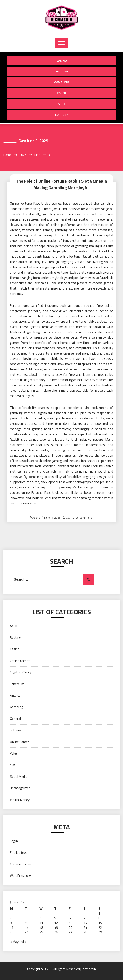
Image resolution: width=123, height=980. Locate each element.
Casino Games (20, 661)
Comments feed (22, 864)
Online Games (20, 742)
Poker (61, 93)
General (15, 719)
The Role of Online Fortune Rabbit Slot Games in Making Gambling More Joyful (61, 184)
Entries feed (19, 853)
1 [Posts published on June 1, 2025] (99, 913)
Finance (15, 695)
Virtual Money (20, 800)
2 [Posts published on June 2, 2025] (11, 918)
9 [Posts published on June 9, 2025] (11, 923)
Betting (62, 71)
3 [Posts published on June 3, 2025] (26, 918)
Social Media (19, 777)
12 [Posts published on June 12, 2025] (56, 923)
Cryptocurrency (20, 672)
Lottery (62, 115)
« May (14, 942)
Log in (14, 841)
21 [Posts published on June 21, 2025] (85, 928)
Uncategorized (20, 788)
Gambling (62, 82)
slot (62, 104)
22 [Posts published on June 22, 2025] (100, 928)
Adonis (36, 518)
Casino (62, 60)
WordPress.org (20, 876)
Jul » (23, 942)
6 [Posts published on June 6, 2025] (70, 918)
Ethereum (17, 684)
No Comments (84, 518)
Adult (14, 626)
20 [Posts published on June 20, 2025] (71, 928)
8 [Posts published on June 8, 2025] (99, 918)
